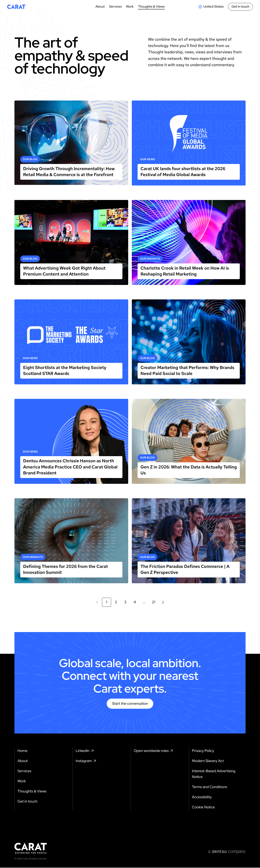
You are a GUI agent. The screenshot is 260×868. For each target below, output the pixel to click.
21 (153, 602)
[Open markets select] (211, 7)
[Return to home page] (16, 7)
